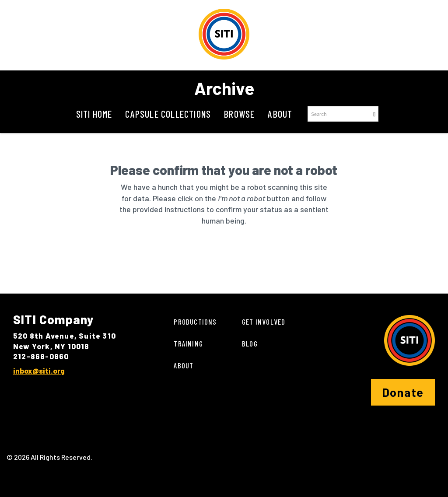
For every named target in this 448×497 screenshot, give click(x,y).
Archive (224, 88)
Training (188, 343)
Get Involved (264, 322)
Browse (239, 114)
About (280, 114)
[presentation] (237, 254)
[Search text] (339, 114)
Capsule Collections (168, 114)
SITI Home (94, 114)
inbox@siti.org (39, 371)
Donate (403, 392)
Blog (250, 343)
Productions (195, 322)
